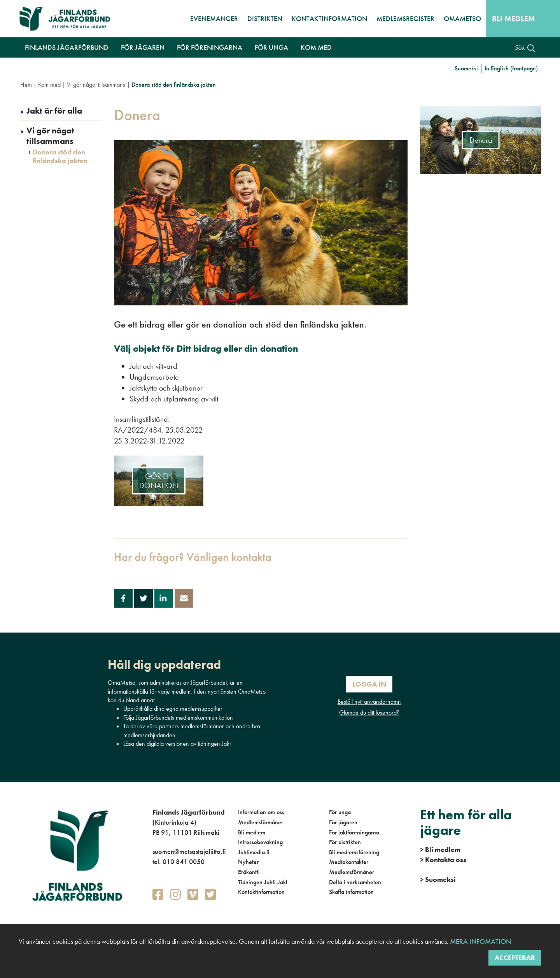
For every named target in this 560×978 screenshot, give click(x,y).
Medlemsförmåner (261, 822)
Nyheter (248, 862)
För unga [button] (271, 47)
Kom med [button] (316, 47)
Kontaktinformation (329, 18)
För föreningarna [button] (210, 47)
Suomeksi (466, 68)
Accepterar (515, 958)
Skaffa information (351, 892)
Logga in (369, 684)
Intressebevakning (260, 842)
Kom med (49, 85)
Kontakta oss (443, 860)
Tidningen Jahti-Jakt (263, 882)
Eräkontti (249, 872)
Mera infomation (480, 941)
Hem (26, 85)
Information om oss (261, 812)
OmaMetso (462, 18)
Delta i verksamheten (355, 882)
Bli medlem (514, 19)
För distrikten (345, 842)
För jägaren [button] (143, 47)
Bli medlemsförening (354, 852)
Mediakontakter (349, 862)
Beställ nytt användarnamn (369, 702)
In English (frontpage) (511, 68)
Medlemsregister (405, 18)
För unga (340, 812)
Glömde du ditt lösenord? (369, 712)
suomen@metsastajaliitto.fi (189, 851)
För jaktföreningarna (354, 832)
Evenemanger (214, 18)
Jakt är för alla (54, 111)
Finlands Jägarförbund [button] (67, 47)
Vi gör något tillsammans (96, 85)
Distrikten (265, 18)
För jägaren (343, 822)
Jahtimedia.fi (254, 852)
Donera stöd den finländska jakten (60, 156)
